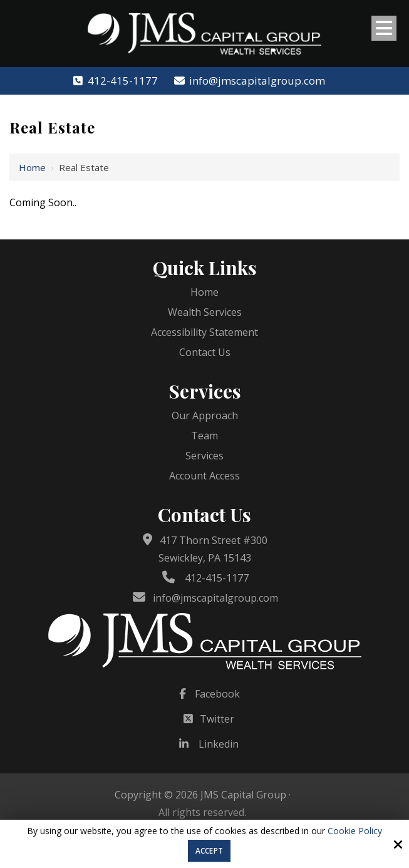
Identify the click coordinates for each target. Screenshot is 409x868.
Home (32, 167)
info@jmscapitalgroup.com (249, 81)
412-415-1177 (115, 81)
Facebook (217, 694)
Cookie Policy (355, 831)
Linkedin (219, 744)
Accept (209, 851)
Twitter (217, 719)
